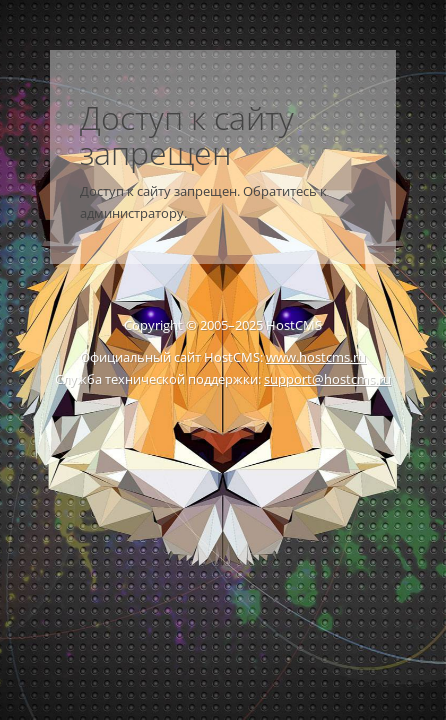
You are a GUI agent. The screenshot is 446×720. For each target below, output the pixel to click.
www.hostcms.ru (316, 357)
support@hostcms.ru (327, 379)
